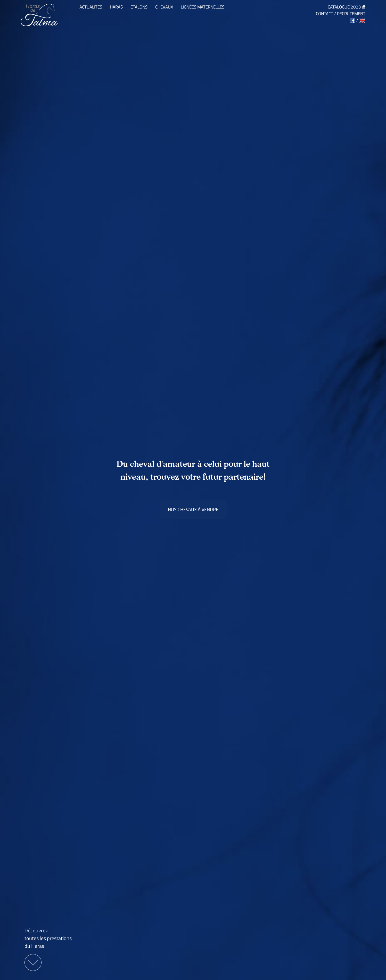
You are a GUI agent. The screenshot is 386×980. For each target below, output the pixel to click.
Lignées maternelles (203, 7)
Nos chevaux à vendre (193, 509)
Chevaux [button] (164, 7)
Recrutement (351, 14)
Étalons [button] (139, 7)
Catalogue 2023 (347, 7)
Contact (325, 14)
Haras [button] (116, 7)
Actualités (91, 7)
